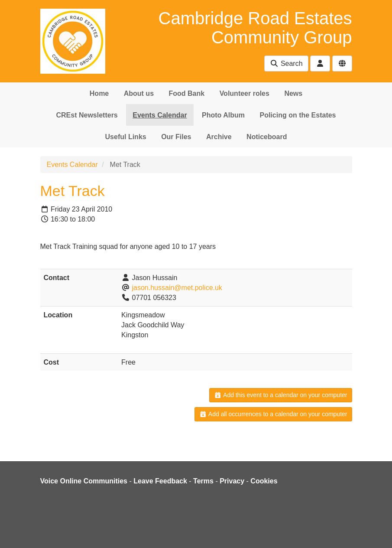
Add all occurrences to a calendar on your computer (273, 414)
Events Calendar (160, 115)
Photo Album (223, 115)
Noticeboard (267, 137)
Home (99, 93)
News (293, 93)
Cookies (264, 481)
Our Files (176, 137)
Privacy (232, 481)
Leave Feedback (160, 481)
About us (139, 93)
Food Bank (187, 93)
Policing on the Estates (298, 115)
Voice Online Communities (84, 481)
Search (286, 64)
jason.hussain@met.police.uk (177, 288)
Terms (203, 481)
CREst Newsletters (87, 115)
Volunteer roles (245, 93)
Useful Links (126, 137)
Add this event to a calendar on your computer (280, 395)
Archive (219, 137)
